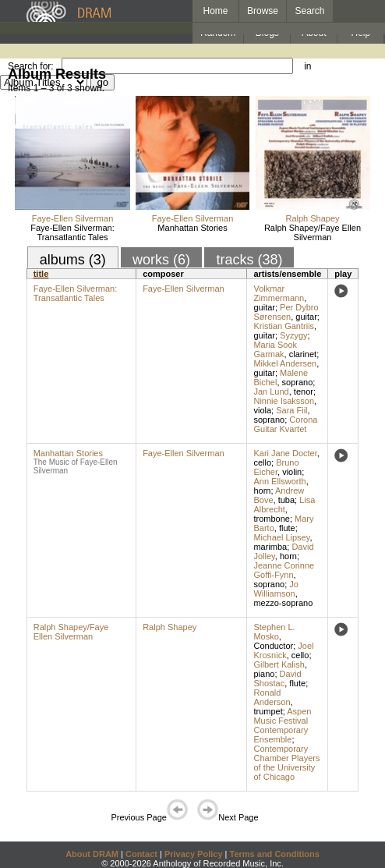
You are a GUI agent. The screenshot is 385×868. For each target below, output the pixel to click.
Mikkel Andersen (285, 363)
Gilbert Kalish (279, 664)
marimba (270, 547)
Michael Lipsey (281, 537)
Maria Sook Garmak (275, 349)
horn (262, 491)
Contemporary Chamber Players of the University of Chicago (286, 763)
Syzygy (293, 335)
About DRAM (92, 854)
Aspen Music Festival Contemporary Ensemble (282, 725)
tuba (286, 500)
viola (262, 410)
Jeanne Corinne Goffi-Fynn (284, 570)
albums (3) (73, 260)
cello (262, 462)
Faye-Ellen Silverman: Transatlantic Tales (72, 232)
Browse (263, 11)
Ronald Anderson (272, 697)
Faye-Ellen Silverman (73, 218)
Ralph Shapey (312, 218)
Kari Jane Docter (285, 453)
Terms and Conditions (275, 854)
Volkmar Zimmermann (279, 293)
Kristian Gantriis (284, 326)
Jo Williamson (276, 589)
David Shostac (277, 678)
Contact (141, 854)
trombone (271, 519)
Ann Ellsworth (279, 481)
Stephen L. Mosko (274, 632)
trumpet (268, 711)
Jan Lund (271, 391)
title (41, 274)
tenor (304, 391)
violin (292, 472)
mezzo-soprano (283, 603)
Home (215, 11)
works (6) (161, 260)
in (307, 66)
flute (287, 528)
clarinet (303, 354)
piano (264, 674)
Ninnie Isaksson (284, 401)
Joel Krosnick (283, 650)
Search (310, 11)
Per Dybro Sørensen (286, 312)
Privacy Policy (194, 854)
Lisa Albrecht (284, 505)
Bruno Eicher (276, 467)
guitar (264, 307)
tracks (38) (249, 260)
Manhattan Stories (192, 228)
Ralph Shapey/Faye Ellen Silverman (313, 232)
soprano (298, 382)
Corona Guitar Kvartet (285, 424)
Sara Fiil (291, 410)
